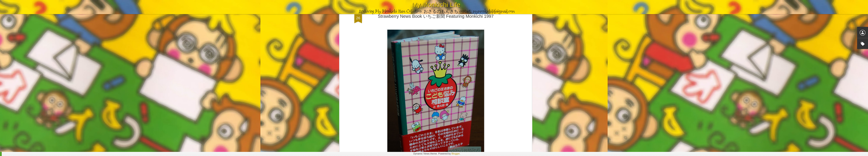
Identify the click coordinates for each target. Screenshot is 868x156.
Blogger (456, 154)
